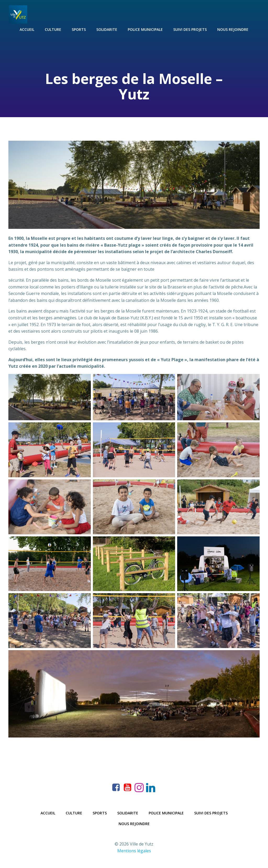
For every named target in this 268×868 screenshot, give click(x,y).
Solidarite (107, 29)
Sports (79, 29)
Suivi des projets (190, 29)
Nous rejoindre (233, 29)
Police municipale (145, 29)
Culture (53, 29)
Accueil (27, 29)
